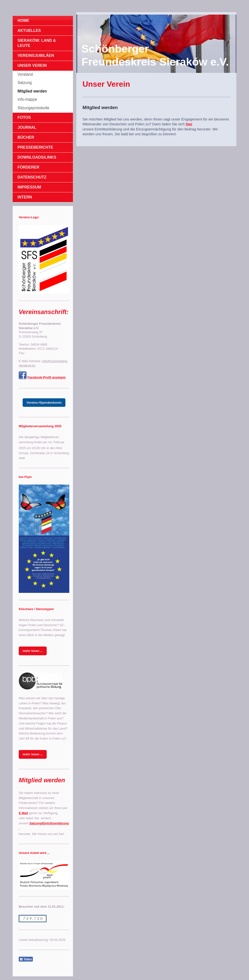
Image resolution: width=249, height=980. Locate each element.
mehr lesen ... (33, 651)
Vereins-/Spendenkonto (44, 403)
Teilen (26, 959)
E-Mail (23, 813)
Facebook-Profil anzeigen (47, 377)
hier (189, 124)
